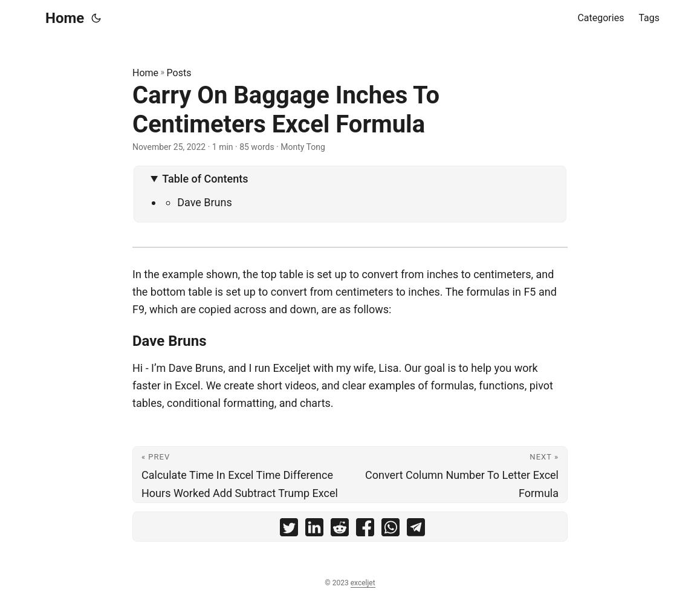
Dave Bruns (205, 202)
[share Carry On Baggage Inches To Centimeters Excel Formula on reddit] (340, 530)
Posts (179, 73)
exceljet (363, 583)
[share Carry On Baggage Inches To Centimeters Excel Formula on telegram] (416, 530)
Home (65, 18)
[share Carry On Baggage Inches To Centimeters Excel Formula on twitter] (289, 530)
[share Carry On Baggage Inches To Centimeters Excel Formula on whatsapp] (391, 530)
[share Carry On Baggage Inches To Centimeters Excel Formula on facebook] (365, 530)
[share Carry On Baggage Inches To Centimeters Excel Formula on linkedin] (314, 530)
